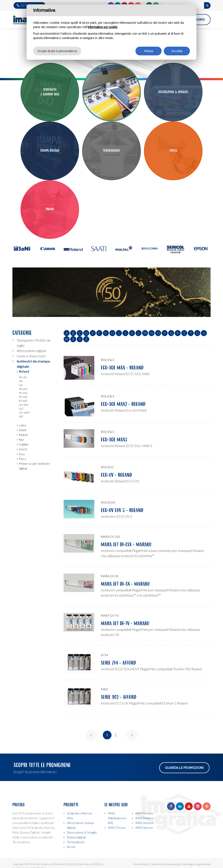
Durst (23, 449)
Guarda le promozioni (184, 768)
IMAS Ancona (144, 823)
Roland (24, 371)
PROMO (199, 20)
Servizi (71, 847)
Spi (21, 381)
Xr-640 (23, 389)
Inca (22, 454)
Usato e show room (31, 356)
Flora (22, 459)
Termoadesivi (76, 842)
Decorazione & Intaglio (82, 832)
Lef (21, 416)
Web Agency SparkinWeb (197, 864)
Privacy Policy (141, 864)
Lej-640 (24, 405)
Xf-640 (23, 393)
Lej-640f (24, 413)
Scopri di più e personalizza (57, 51)
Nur (22, 440)
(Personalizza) (173, 864)
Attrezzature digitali (31, 351)
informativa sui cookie (103, 27)
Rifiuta (149, 51)
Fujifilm (24, 444)
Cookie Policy (157, 864)
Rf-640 (23, 397)
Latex (22, 425)
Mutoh (23, 435)
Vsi (21, 385)
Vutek (23, 430)
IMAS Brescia (144, 813)
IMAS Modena (144, 818)
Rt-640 (23, 401)
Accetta (177, 51)
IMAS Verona (144, 828)
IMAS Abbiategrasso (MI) (117, 818)
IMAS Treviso (117, 828)
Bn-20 (23, 377)
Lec (21, 409)
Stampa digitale (76, 837)
